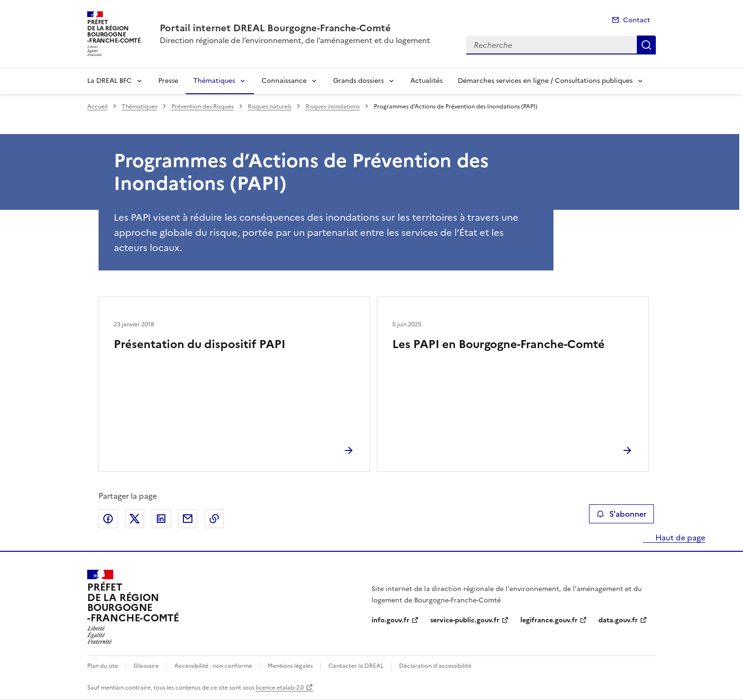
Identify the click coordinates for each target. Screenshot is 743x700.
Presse (168, 81)
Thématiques (214, 81)
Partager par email (188, 519)
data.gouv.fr (618, 620)
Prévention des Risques (203, 107)
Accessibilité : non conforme (213, 666)
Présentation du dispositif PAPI (199, 344)
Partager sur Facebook (108, 519)
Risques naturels (270, 107)
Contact (637, 20)
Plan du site (103, 666)
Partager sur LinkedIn (161, 519)
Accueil (97, 107)
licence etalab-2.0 (280, 688)
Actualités (426, 81)
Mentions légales (290, 666)
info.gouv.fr (390, 620)
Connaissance (284, 81)
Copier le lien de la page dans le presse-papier (214, 519)
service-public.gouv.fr (465, 620)
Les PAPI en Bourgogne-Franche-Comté (498, 344)
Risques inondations (333, 107)
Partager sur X (135, 519)
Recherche (646, 45)
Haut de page (679, 538)
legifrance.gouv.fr (549, 620)
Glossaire (146, 666)
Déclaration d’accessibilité (435, 666)
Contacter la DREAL (356, 666)
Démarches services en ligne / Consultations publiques (545, 81)
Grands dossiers (358, 81)
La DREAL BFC (109, 81)
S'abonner (621, 514)
